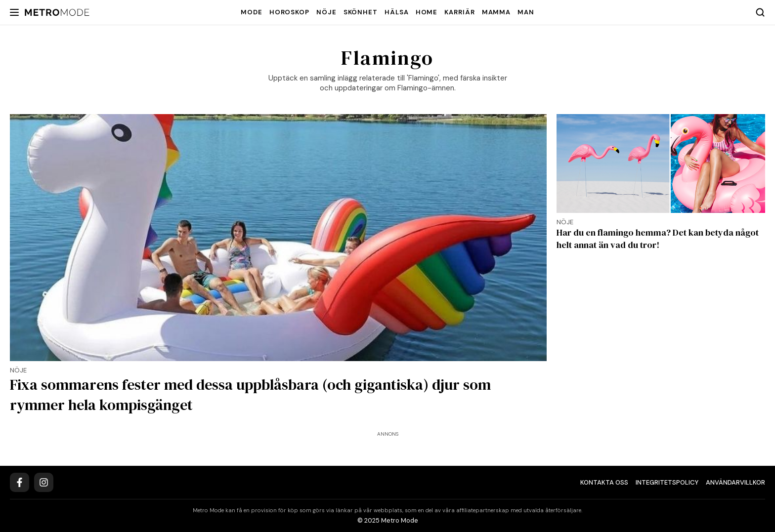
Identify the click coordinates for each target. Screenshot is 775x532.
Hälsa (397, 12)
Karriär (459, 12)
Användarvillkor (735, 482)
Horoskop (289, 12)
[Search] (760, 12)
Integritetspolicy (667, 482)
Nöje (326, 12)
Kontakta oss (604, 482)
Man (526, 12)
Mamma (496, 12)
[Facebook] (20, 482)
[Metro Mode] (57, 13)
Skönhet (361, 12)
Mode (252, 12)
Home (427, 12)
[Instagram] (44, 482)
